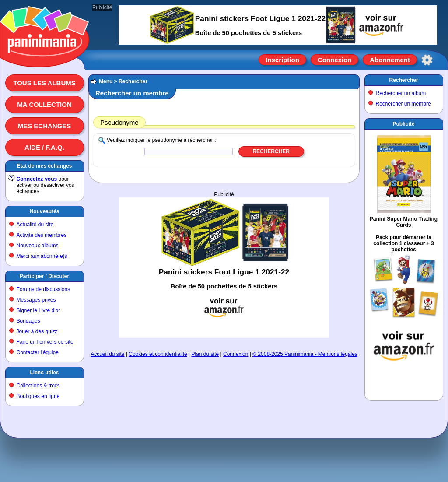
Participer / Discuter (44, 276)
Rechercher (133, 81)
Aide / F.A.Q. (44, 147)
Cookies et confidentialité (158, 354)
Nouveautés (44, 211)
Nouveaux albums (38, 246)
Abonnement (390, 60)
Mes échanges (45, 126)
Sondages (28, 321)
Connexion (335, 60)
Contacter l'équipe (38, 352)
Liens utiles (44, 373)
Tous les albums (44, 83)
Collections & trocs (38, 386)
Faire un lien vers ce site (45, 342)
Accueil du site (107, 354)
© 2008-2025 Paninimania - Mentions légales (305, 354)
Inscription (282, 60)
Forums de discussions (44, 289)
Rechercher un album (401, 93)
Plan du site (205, 354)
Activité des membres (42, 235)
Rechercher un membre (403, 104)
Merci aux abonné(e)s (42, 256)
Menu (106, 81)
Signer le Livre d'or (38, 310)
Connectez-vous (37, 179)
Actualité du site (35, 225)
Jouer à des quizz (37, 331)
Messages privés (36, 300)
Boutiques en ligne (38, 396)
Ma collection (44, 104)
